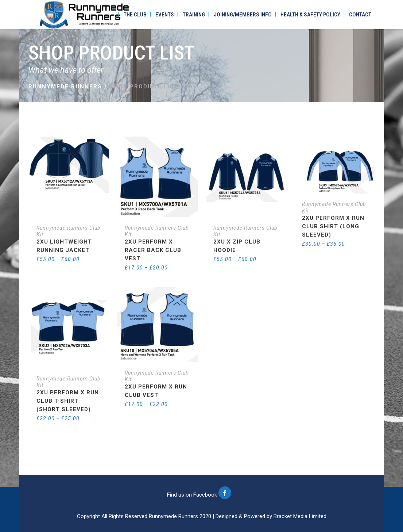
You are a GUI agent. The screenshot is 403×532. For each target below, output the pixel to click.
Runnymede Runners (65, 87)
